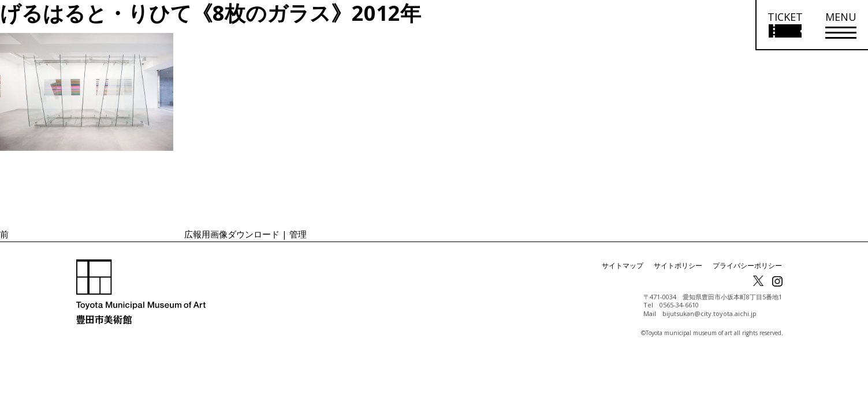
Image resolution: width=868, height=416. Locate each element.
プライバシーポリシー (747, 265)
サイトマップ (623, 265)
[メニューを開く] (841, 25)
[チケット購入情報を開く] (785, 25)
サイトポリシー (678, 265)
